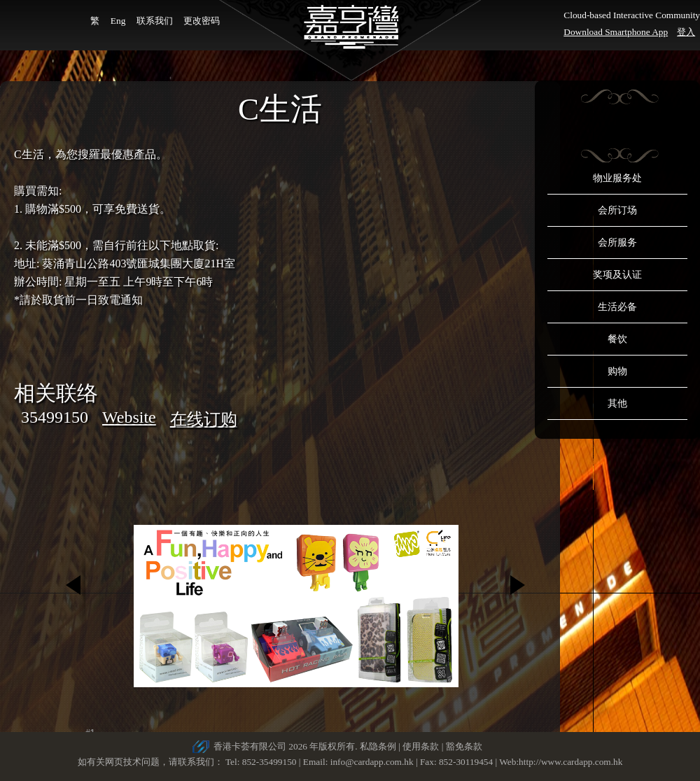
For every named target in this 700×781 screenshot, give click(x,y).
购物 (617, 371)
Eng (118, 21)
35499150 (55, 417)
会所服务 (617, 242)
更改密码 (202, 21)
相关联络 (56, 393)
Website (129, 417)
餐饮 (617, 339)
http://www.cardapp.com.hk (570, 762)
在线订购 (204, 419)
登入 (686, 32)
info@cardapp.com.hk (373, 762)
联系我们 (155, 21)
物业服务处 (617, 178)
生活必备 (617, 307)
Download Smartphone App (616, 32)
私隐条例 (378, 746)
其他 (617, 403)
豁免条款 (464, 746)
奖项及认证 (617, 275)
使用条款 (421, 746)
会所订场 (617, 210)
